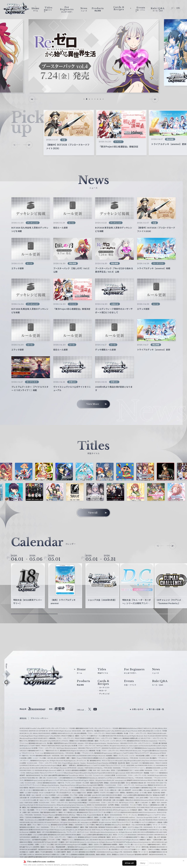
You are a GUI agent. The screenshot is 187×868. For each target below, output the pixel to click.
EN (178, 8)
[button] (84, 99)
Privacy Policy (82, 865)
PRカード (103, 691)
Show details (155, 863)
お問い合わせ (138, 709)
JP (172, 8)
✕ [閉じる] (183, 861)
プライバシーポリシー (40, 718)
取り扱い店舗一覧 (156, 709)
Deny (143, 863)
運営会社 (23, 718)
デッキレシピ (104, 694)
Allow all (129, 863)
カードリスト (104, 687)
